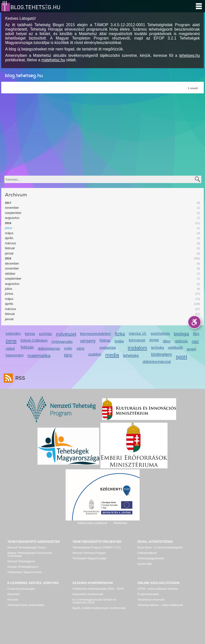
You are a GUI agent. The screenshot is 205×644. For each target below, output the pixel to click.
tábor (167, 341)
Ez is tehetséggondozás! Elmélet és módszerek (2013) (94, 601)
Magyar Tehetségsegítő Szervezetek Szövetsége (30, 554)
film (196, 334)
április (9, 238)
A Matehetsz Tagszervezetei (25, 572)
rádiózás (181, 341)
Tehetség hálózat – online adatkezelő (160, 605)
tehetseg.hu (189, 55)
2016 (8, 223)
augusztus (12, 218)
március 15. (138, 333)
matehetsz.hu (53, 60)
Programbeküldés (148, 594)
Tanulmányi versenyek (151, 600)
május (9, 233)
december (12, 263)
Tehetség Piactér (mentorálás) (26, 605)
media (112, 355)
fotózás (27, 347)
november (12, 208)
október (10, 274)
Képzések (13, 594)
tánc (68, 355)
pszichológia (160, 333)
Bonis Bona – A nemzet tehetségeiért (160, 547)
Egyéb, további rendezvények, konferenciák (99, 608)
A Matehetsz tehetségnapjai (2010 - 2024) (98, 589)
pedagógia (108, 348)
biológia (182, 334)
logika (119, 341)
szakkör (95, 354)
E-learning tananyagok (21, 589)
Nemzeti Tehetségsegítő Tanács (27, 547)
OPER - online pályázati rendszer (158, 589)
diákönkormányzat (157, 362)
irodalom (138, 348)
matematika (39, 356)
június (9, 294)
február (10, 248)
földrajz (105, 340)
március (10, 243)
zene (11, 341)
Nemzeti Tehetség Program (89, 553)
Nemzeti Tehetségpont (21, 561)
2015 (8, 258)
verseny (88, 341)
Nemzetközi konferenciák (88, 594)
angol (191, 349)
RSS (19, 378)
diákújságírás (49, 348)
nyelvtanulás (62, 342)
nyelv (68, 348)
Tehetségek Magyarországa (89, 558)
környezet (137, 340)
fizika (120, 334)
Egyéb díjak (145, 564)
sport (182, 357)
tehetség (131, 356)
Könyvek (13, 600)
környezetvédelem (96, 334)
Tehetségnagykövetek (151, 558)
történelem (161, 354)
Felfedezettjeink (147, 553)
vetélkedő (175, 348)
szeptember (13, 213)
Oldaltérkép (120, 523)
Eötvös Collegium (34, 340)
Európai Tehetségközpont (23, 567)
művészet (66, 334)
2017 (8, 203)
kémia (30, 334)
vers (80, 348)
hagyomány (15, 355)
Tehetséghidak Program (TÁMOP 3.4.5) (97, 547)
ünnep (154, 340)
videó (10, 348)
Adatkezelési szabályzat (92, 523)
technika (157, 348)
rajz (195, 342)
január (9, 253)
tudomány (13, 333)
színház (46, 334)
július (9, 228)
